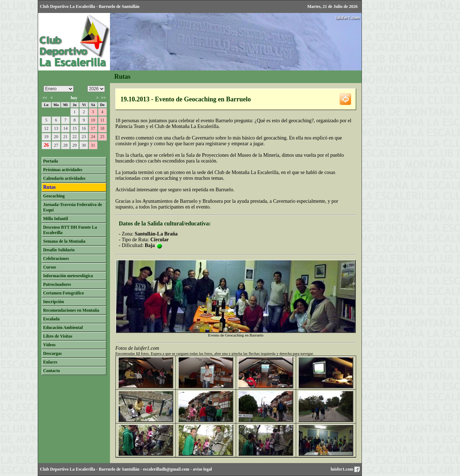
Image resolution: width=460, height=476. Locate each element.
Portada (50, 161)
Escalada (51, 319)
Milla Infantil (56, 219)
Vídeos (49, 345)
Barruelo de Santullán (119, 469)
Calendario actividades (64, 178)
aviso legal (203, 469)
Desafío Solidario (59, 250)
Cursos (50, 267)
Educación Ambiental (63, 328)
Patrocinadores (57, 284)
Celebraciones (56, 258)
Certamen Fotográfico (64, 293)
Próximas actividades (63, 170)
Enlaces (50, 362)
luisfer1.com (345, 469)
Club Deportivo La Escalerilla (68, 469)
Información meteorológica (68, 276)
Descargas (52, 353)
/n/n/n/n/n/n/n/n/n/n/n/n (59, 89)
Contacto (52, 371)
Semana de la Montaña (64, 241)
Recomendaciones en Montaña (71, 310)
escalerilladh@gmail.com (166, 469)
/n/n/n (96, 89)
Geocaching (54, 196)
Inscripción (54, 302)
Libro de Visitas (58, 336)
